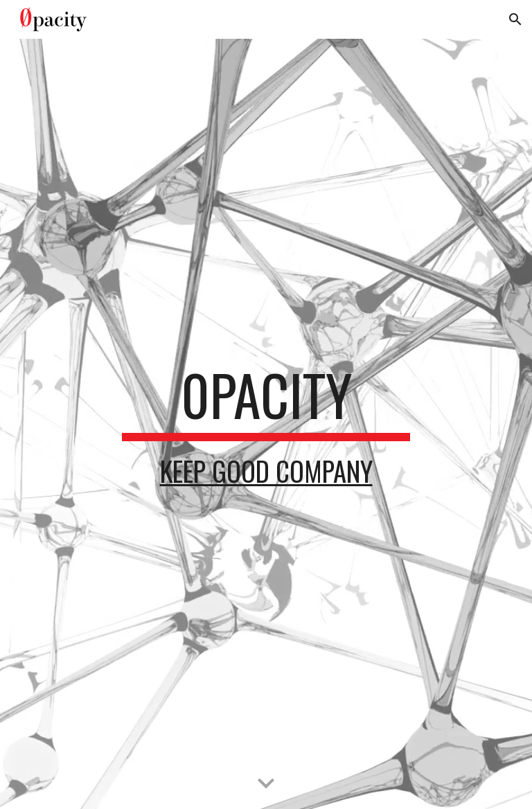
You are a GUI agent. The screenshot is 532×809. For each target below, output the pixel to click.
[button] (515, 19)
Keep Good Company (266, 471)
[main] (266, 424)
